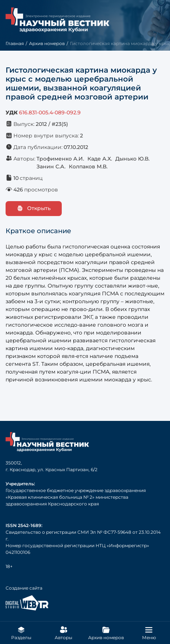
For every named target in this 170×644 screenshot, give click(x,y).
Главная (15, 43)
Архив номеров (47, 43)
